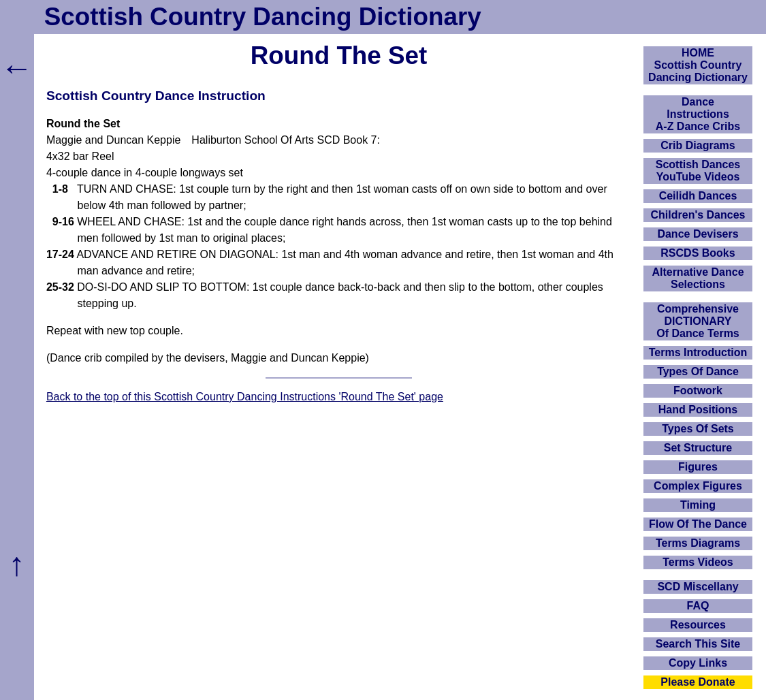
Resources (698, 625)
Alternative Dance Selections (698, 278)
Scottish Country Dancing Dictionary (263, 17)
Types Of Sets (698, 429)
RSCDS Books (698, 253)
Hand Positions (698, 410)
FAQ (698, 606)
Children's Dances (698, 215)
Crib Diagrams (698, 145)
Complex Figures (698, 486)
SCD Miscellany (698, 587)
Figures (698, 467)
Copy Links (698, 663)
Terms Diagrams (698, 543)
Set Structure (698, 448)
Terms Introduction (698, 352)
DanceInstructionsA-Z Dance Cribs (698, 114)
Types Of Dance (698, 371)
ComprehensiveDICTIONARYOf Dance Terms (698, 321)
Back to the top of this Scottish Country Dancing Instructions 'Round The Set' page (245, 397)
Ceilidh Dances (698, 196)
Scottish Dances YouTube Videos (698, 171)
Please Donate (698, 682)
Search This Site (698, 644)
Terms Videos (698, 562)
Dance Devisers (698, 234)
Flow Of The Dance (698, 524)
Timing (698, 505)
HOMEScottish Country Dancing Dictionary (698, 65)
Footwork (698, 391)
